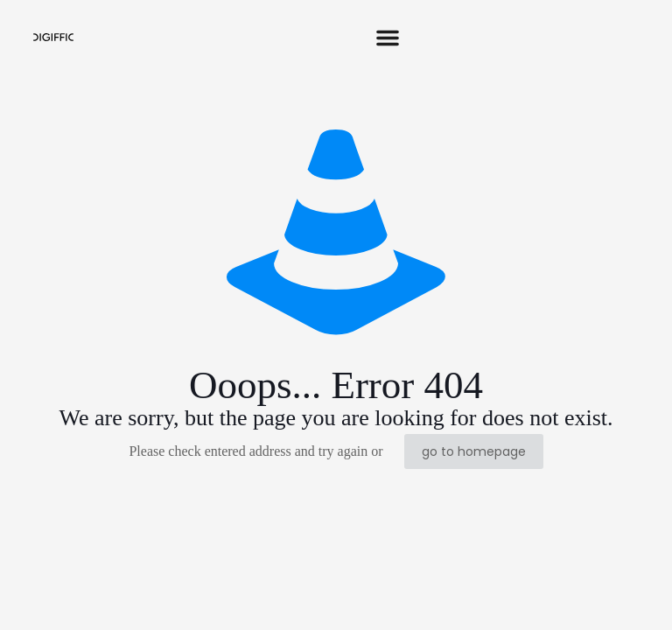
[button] (388, 38)
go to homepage (474, 451)
